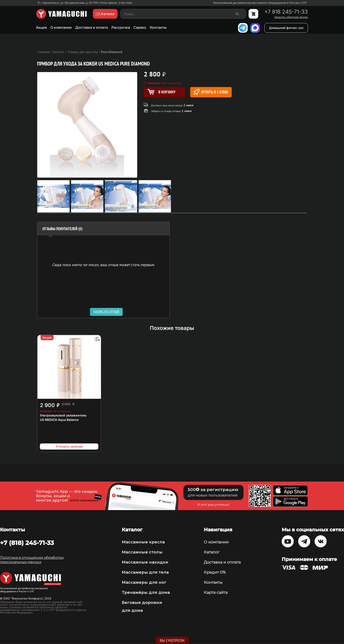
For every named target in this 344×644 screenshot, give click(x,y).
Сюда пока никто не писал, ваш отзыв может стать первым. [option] (103, 264)
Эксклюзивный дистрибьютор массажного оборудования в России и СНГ (260, 3)
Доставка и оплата (92, 27)
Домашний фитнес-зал (286, 28)
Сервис (140, 27)
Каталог (212, 552)
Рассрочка (121, 27)
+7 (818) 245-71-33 (27, 543)
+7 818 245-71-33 (286, 12)
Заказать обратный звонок (291, 17)
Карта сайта (216, 592)
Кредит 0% (215, 572)
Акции (41, 27)
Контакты (158, 27)
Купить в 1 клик (211, 92)
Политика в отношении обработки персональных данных (32, 560)
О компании (61, 27)
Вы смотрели (172, 640)
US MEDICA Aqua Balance (59, 420)
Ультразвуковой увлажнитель (63, 415)
